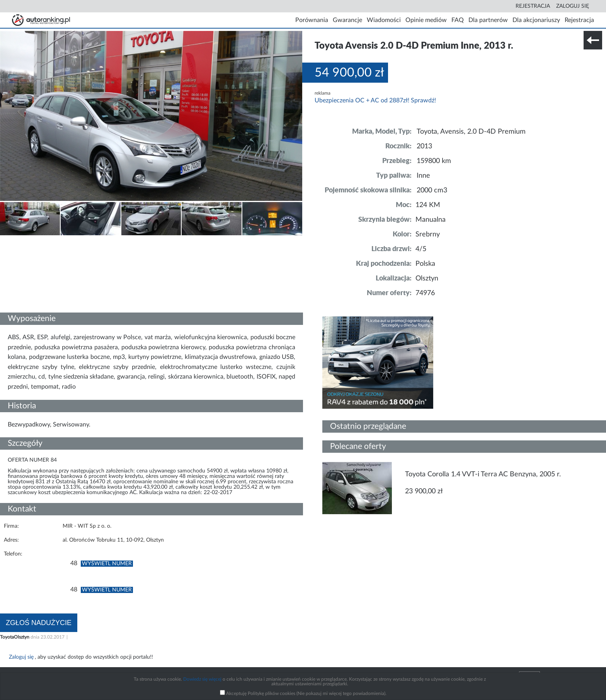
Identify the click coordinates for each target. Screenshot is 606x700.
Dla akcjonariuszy (536, 20)
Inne (423, 176)
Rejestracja (533, 6)
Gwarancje (347, 20)
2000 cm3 (432, 190)
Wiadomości (384, 20)
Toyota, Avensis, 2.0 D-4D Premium (471, 132)
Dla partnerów (488, 20)
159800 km (434, 161)
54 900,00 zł (349, 73)
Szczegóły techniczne (26, 241)
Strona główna (41, 20)
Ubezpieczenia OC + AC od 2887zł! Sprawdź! (375, 100)
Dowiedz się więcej (202, 679)
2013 (424, 146)
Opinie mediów (426, 20)
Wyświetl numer (107, 564)
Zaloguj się (573, 6)
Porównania (312, 20)
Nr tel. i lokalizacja (77, 241)
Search (507, 6)
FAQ (458, 20)
